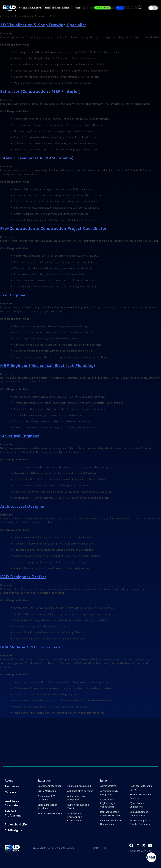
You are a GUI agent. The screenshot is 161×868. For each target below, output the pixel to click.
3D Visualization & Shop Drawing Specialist (43, 25)
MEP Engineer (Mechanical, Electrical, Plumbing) (47, 365)
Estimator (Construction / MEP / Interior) (40, 91)
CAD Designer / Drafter (23, 577)
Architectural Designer (22, 506)
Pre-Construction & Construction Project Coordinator (53, 228)
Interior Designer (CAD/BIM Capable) (37, 158)
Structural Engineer (19, 436)
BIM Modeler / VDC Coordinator (32, 647)
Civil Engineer (14, 295)
